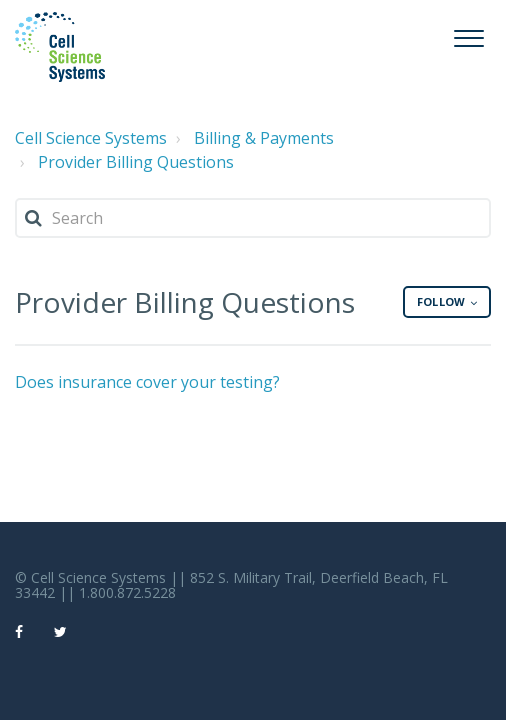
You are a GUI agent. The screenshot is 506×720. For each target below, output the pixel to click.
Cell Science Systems (91, 138)
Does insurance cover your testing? (147, 382)
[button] (468, 35)
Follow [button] (441, 301)
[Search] (253, 218)
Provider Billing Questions (136, 162)
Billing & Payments (264, 138)
